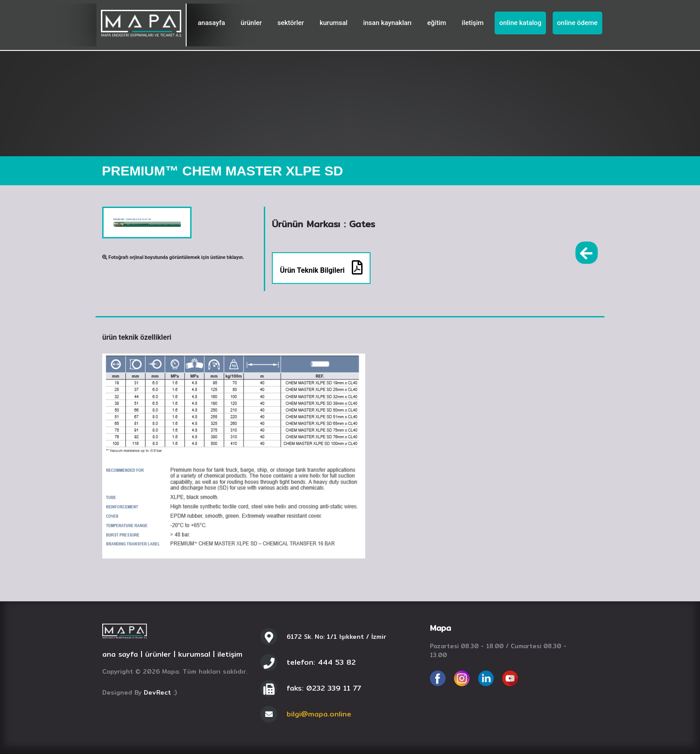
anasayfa (211, 23)
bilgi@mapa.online (319, 714)
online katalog (520, 23)
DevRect (157, 692)
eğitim (437, 23)
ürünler (251, 23)
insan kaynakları (387, 23)
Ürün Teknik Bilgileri (321, 267)
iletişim (473, 23)
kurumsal (334, 23)
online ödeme (577, 23)
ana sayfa (120, 654)
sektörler (291, 23)
